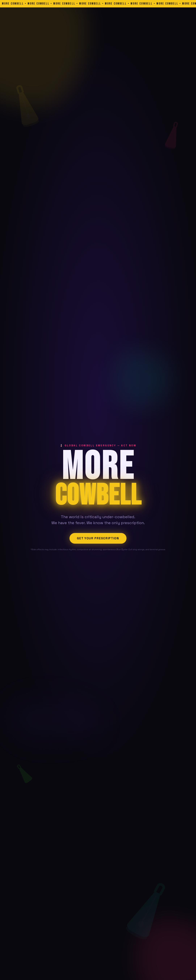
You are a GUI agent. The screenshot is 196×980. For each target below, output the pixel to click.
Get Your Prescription (98, 538)
